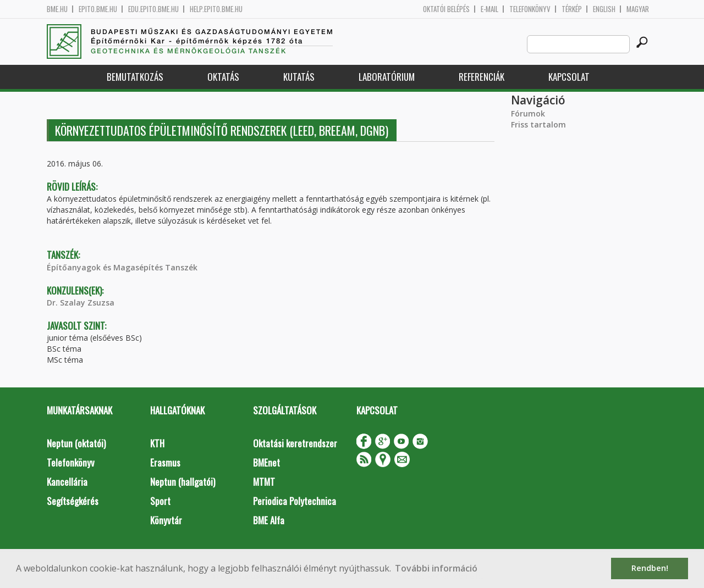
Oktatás (223, 77)
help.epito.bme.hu (216, 9)
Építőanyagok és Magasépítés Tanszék (122, 267)
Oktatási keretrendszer (295, 443)
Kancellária (67, 482)
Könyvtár (166, 520)
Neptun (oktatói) (76, 443)
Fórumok (528, 113)
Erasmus (165, 462)
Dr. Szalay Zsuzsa (81, 303)
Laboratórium (387, 77)
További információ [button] (436, 568)
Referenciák (482, 77)
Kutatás (299, 77)
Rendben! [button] (650, 568)
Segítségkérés (73, 501)
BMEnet (266, 462)
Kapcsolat (569, 77)
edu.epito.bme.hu (153, 9)
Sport (160, 501)
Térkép (572, 9)
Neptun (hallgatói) (183, 482)
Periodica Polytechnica (295, 501)
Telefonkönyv (530, 9)
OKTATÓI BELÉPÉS (446, 9)
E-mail (490, 9)
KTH (157, 443)
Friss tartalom (538, 124)
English (604, 9)
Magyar (638, 9)
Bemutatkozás (135, 77)
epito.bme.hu (98, 9)
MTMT (264, 482)
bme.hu (57, 9)
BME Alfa (269, 520)
